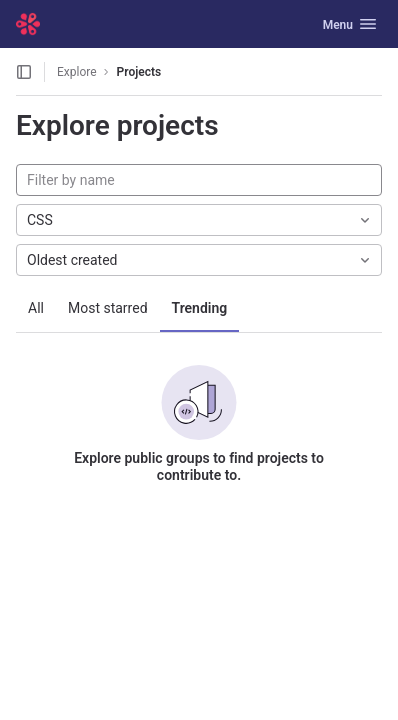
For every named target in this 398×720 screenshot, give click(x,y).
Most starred (108, 308)
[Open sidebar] (24, 72)
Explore (77, 72)
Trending (200, 308)
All (36, 308)
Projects (139, 72)
